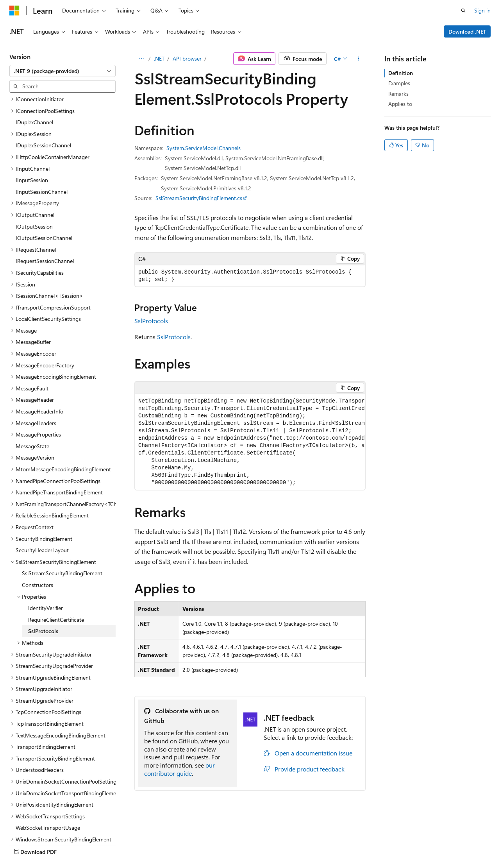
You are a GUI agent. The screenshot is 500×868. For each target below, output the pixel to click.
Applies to (400, 104)
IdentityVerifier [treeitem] (46, 540)
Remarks (398, 94)
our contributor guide (179, 769)
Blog (106, 844)
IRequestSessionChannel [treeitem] (45, 193)
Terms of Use (210, 844)
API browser (187, 58)
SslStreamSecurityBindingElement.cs (199, 198)
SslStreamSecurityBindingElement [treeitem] (62, 505)
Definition (401, 73)
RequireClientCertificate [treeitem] (56, 552)
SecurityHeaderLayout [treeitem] (42, 482)
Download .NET (467, 31)
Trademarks (248, 844)
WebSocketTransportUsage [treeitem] (48, 760)
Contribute (140, 844)
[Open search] (463, 11)
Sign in (482, 10)
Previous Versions (71, 844)
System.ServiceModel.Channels (204, 148)
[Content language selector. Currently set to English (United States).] (45, 825)
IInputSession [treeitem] (32, 112)
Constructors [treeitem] (37, 517)
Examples (399, 83)
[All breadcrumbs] (141, 59)
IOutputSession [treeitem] (34, 158)
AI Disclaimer (25, 844)
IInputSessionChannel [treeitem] (42, 124)
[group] (250, 442)
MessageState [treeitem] (32, 378)
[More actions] (359, 59)
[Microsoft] (14, 11)
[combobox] (62, 71)
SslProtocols (151, 321)
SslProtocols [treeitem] (43, 563)
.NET (159, 58)
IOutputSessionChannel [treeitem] (44, 170)
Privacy (171, 844)
